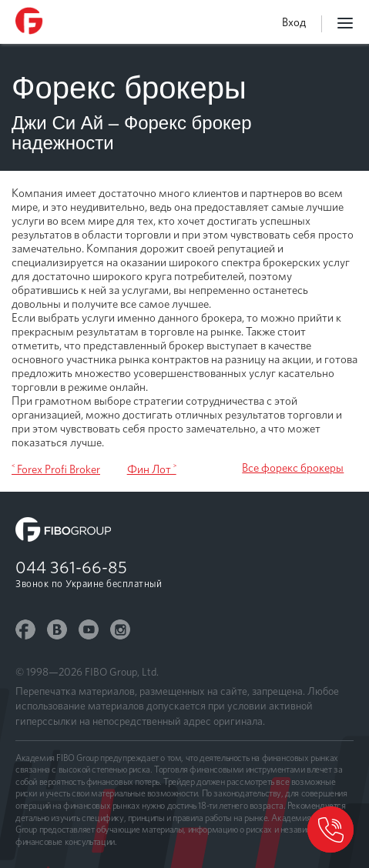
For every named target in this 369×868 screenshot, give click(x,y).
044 (71, 567)
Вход (294, 22)
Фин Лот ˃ (152, 469)
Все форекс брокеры (293, 468)
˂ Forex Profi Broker (56, 469)
